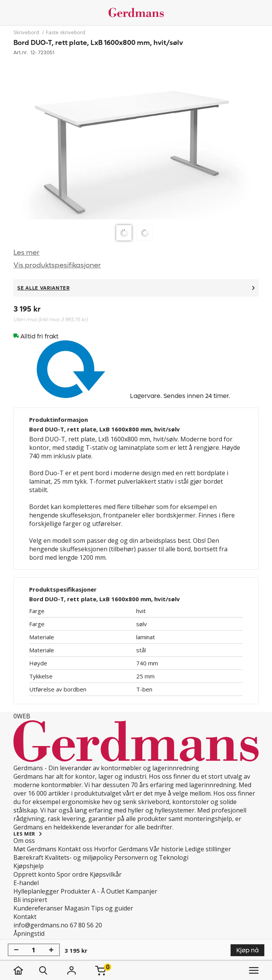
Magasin (77, 908)
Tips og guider (112, 908)
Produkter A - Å (83, 891)
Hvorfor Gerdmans (121, 849)
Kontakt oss (75, 849)
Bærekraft (28, 857)
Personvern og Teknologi (151, 857)
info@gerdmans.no (41, 925)
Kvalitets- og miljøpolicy (79, 857)
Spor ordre (73, 874)
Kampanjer (142, 891)
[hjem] (26, 970)
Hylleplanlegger (36, 891)
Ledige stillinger (208, 849)
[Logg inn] (71, 970)
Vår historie (166, 849)
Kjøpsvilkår (106, 874)
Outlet (115, 891)
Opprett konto (34, 874)
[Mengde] (34, 950)
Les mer (26, 253)
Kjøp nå (247, 950)
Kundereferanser (38, 908)
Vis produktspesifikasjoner (57, 265)
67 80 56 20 (86, 925)
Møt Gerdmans (35, 849)
